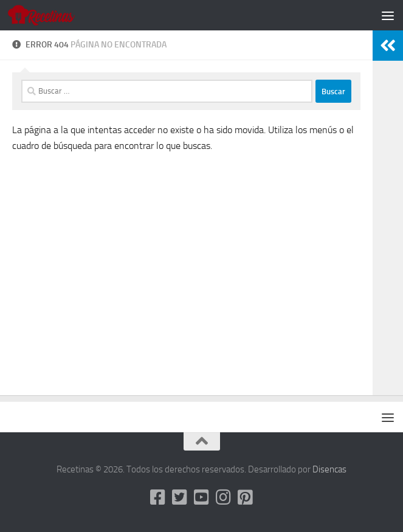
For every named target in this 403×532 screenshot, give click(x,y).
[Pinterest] (246, 497)
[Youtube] (202, 497)
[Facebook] (158, 497)
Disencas (329, 469)
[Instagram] (224, 497)
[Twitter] (180, 497)
